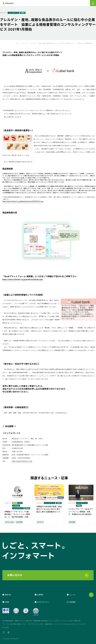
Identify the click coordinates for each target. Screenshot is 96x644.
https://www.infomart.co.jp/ (22, 461)
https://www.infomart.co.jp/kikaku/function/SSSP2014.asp (23, 201)
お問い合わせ (48, 575)
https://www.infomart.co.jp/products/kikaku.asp (23, 279)
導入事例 (20, 522)
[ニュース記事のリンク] (17, 505)
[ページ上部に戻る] (91, 595)
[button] (93, 3)
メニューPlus (10, 522)
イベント (41, 522)
